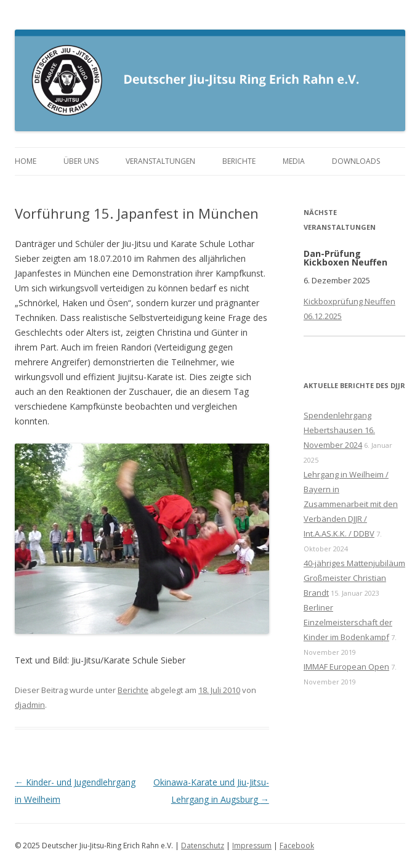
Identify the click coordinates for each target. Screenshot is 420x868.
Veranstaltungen (160, 161)
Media (294, 161)
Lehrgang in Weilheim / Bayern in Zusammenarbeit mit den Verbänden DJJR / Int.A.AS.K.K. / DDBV (351, 504)
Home (26, 161)
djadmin (30, 705)
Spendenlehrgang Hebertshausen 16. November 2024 (339, 430)
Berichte (239, 161)
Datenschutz (203, 846)
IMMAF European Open (346, 667)
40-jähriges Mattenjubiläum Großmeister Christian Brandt (354, 578)
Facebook (297, 846)
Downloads (356, 161)
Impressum (252, 846)
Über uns (81, 161)
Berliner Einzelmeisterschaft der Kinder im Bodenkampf (348, 622)
